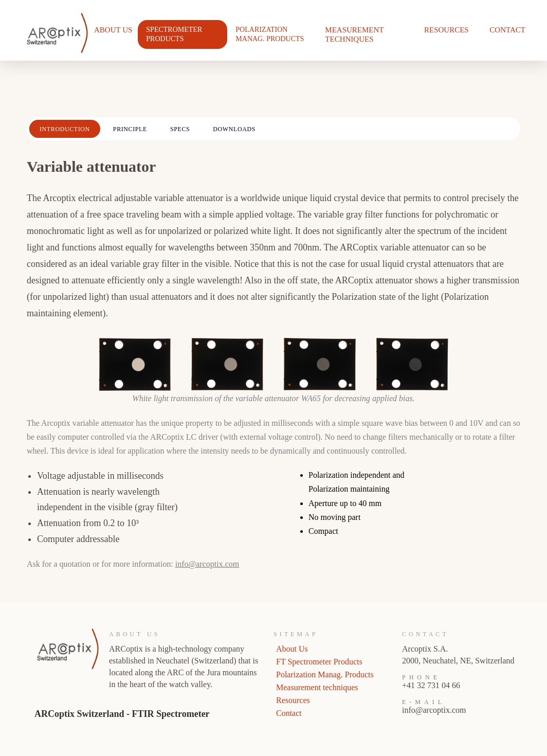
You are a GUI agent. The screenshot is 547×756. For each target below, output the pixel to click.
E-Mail (424, 702)
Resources (446, 30)
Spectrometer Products (174, 34)
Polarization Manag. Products (270, 34)
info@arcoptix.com (207, 564)
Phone (421, 677)
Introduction (65, 129)
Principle (130, 129)
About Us (113, 30)
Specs (180, 129)
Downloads (234, 129)
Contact (507, 30)
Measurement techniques (354, 34)
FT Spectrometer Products (319, 662)
